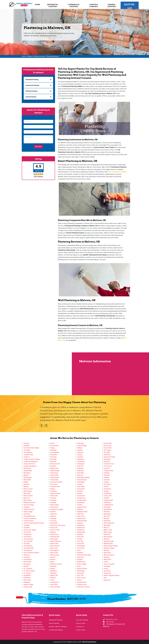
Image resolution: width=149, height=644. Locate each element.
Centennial (107, 493)
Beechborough (109, 541)
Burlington (107, 507)
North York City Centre (58, 525)
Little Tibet (54, 585)
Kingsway (80, 468)
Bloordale (107, 525)
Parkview (53, 500)
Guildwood (81, 525)
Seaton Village (28, 585)
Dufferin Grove (82, 585)
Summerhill (27, 562)
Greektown (81, 530)
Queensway (54, 473)
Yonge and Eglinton (30, 466)
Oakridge (53, 518)
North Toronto (55, 530)
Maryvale (53, 566)
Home (38, 5)
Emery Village (82, 564)
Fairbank (80, 553)
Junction (80, 484)
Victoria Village (29, 505)
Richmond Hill (55, 464)
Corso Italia (108, 466)
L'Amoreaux (81, 461)
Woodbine (27, 473)
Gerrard (80, 539)
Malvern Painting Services (36, 56)
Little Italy (80, 443)
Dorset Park (108, 448)
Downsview (108, 443)
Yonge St (27, 457)
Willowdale (27, 480)
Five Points (81, 548)
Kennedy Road (82, 480)
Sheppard (27, 582)
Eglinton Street (82, 569)
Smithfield (27, 575)
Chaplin (106, 491)
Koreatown (81, 464)
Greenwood (81, 528)
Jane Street (81, 487)
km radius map (36, 374)
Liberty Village (82, 446)
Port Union (54, 484)
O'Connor (53, 521)
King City (80, 475)
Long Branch (55, 582)
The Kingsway (28, 539)
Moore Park (54, 553)
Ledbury (80, 448)
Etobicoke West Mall (84, 555)
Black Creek (108, 532)
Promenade (54, 480)
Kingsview (80, 471)
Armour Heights (109, 564)
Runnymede (54, 446)
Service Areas (81, 630)
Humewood (81, 496)
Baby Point (107, 559)
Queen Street (55, 477)
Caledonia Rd (108, 500)
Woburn (26, 475)
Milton (53, 562)
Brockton (107, 512)
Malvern (53, 578)
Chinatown (107, 489)
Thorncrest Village (30, 530)
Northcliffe (54, 523)
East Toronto (81, 578)
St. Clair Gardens (29, 571)
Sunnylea (27, 557)
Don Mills (107, 452)
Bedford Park (108, 544)
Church (106, 487)
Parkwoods (54, 496)
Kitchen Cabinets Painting (58, 627)
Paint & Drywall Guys (89, 642)
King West (80, 473)
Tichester (27, 525)
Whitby (26, 482)
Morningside (55, 550)
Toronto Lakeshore (30, 518)
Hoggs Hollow (82, 507)
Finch (79, 550)
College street (109, 471)
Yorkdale (27, 446)
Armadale (107, 566)
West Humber (28, 496)
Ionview (80, 493)
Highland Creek (82, 512)
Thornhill (27, 528)
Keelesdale (81, 482)
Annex (106, 569)
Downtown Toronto (83, 587)
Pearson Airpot (55, 493)
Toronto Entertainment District (34, 523)
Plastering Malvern (53, 56)
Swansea (27, 555)
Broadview (107, 514)
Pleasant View (55, 487)
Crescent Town (109, 464)
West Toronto (28, 489)
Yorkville (26, 443)
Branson (107, 518)
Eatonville (80, 573)
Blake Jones (108, 530)
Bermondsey (108, 537)
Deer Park (107, 455)
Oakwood (54, 514)
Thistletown (28, 534)
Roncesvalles (55, 452)
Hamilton (80, 523)
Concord (107, 468)
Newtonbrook (55, 537)
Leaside (80, 450)
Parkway (53, 498)
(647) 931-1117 (130, 6)
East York (80, 575)
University (27, 514)
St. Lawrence (28, 569)
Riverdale (53, 459)
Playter (53, 489)
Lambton (80, 457)
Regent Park (54, 468)
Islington (80, 491)
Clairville (107, 480)
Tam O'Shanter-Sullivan (31, 553)
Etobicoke (80, 557)
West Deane (28, 500)
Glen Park (80, 537)
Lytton (52, 580)
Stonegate (27, 564)
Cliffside (107, 473)
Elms (79, 566)
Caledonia (107, 503)
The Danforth (28, 546)
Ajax (105, 578)
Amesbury (107, 571)
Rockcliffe (54, 455)
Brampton (107, 521)
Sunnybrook (28, 559)
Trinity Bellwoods (29, 516)
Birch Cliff (107, 534)
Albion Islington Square (112, 575)
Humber (80, 505)
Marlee (53, 569)
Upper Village (28, 512)
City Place (107, 484)
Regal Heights (55, 471)
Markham (54, 573)
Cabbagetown (109, 505)
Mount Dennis (55, 546)
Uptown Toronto (29, 509)
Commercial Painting (74, 6)
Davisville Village (110, 457)
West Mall (27, 493)
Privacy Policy (81, 623)
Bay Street (107, 553)
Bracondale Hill (109, 523)
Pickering (53, 491)
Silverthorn (27, 578)
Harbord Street (82, 521)
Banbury (107, 557)
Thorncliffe (27, 532)
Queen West (54, 475)
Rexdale (53, 466)
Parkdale (53, 503)
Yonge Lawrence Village (32, 459)
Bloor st (106, 528)
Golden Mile (81, 532)
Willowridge (28, 477)
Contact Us (80, 627)
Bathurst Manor (109, 555)
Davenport (107, 459)
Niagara (53, 532)
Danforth (107, 461)
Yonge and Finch (29, 464)
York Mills (27, 450)
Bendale (107, 539)
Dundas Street (82, 582)
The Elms (27, 544)
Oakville (53, 516)
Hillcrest (80, 509)
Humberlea (81, 503)
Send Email (110, 622)
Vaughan (27, 507)
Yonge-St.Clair (28, 455)
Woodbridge (28, 471)
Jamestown (81, 489)
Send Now (38, 147)
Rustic (52, 443)
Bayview (107, 550)
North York (54, 528)
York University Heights (31, 448)
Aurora (106, 562)
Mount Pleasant (56, 541)
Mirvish (53, 557)
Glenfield (80, 534)
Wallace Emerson (29, 503)
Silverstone (27, 580)
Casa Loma (108, 496)
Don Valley (107, 450)
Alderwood (108, 573)
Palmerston (54, 507)
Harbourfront (81, 518)
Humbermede (82, 500)
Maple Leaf (54, 575)
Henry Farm (81, 516)
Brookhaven (108, 509)
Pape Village (55, 505)
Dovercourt (108, 446)
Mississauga (55, 555)
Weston (26, 487)
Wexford (26, 484)
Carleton (107, 498)
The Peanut (27, 537)
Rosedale (53, 450)
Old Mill (53, 512)
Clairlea (106, 482)
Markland (54, 571)
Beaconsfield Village (111, 546)
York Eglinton (28, 452)
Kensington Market (83, 477)
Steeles (26, 566)
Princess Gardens (56, 482)
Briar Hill (107, 516)
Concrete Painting (82, 620)
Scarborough (28, 587)
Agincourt (107, 580)
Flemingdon (81, 546)
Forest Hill (80, 544)
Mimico (53, 559)
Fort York (80, 541)
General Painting (112, 6)
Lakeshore (81, 459)
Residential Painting (53, 6)
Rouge (53, 448)
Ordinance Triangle (57, 509)
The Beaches (28, 550)
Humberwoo (81, 498)
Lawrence (80, 452)
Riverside (53, 457)
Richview (53, 461)
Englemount (81, 562)
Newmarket (54, 539)
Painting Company (94, 6)
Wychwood (27, 468)
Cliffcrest (107, 475)
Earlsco (80, 580)
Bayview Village (109, 548)
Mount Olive (54, 544)
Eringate (80, 559)
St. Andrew (27, 573)
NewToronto (54, 534)
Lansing (80, 455)
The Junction (28, 541)
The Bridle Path (29, 548)
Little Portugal (55, 587)
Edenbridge (81, 571)
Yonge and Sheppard (31, 461)
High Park (80, 514)
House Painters (54, 623)
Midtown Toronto (56, 564)
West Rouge (28, 491)
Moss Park (54, 548)
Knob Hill (80, 466)
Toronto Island (28, 521)
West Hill (27, 498)
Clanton (106, 477)
